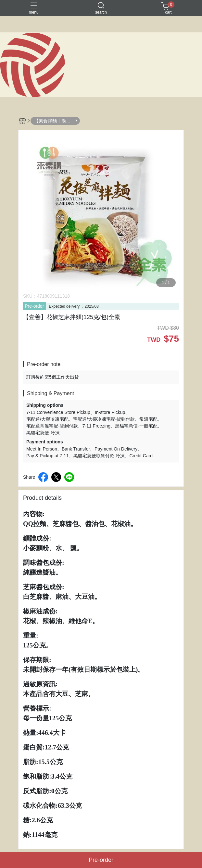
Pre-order (34, 306)
